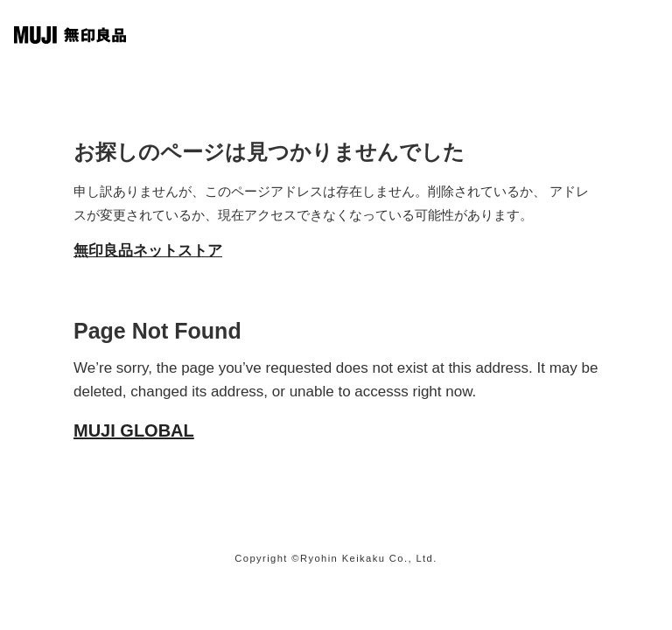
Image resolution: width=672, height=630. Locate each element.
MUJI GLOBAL (134, 430)
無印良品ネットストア (148, 251)
